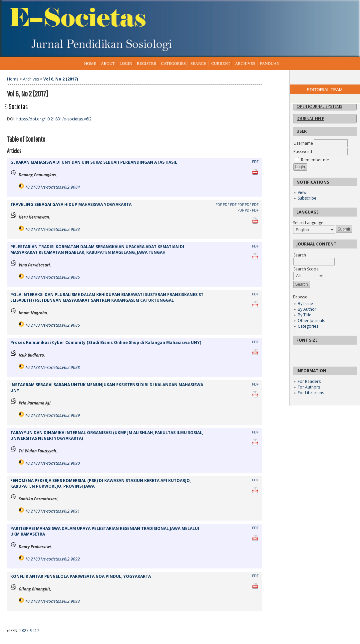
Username (303, 143)
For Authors (309, 387)
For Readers (309, 381)
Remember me (315, 160)
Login (126, 64)
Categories (308, 326)
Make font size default (310, 352)
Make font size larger (320, 352)
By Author (307, 309)
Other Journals (311, 321)
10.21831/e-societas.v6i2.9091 (52, 511)
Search (198, 64)
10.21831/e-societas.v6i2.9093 (52, 601)
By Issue (305, 304)
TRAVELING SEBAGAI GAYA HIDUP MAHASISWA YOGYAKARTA (71, 204)
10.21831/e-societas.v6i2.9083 (52, 229)
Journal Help (311, 119)
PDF (255, 162)
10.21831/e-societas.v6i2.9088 (52, 367)
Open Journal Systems (320, 106)
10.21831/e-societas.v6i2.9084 (52, 187)
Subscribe (307, 198)
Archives (245, 64)
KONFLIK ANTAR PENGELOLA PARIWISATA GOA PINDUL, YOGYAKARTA (81, 576)
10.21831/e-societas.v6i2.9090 (52, 463)
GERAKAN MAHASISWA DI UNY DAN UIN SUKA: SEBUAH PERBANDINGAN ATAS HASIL (94, 162)
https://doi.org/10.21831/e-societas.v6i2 (54, 119)
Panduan (270, 64)
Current (221, 64)
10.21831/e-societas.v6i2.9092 (52, 559)
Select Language (308, 223)
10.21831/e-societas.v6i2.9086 (52, 325)
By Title (305, 315)
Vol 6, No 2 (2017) (61, 79)
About (108, 64)
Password (303, 152)
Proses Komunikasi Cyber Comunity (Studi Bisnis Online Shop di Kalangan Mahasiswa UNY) (106, 342)
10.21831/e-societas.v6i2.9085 (52, 277)
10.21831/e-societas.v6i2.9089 (52, 415)
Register (147, 64)
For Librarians (311, 393)
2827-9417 (29, 631)
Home (90, 64)
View (302, 192)
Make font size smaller (299, 352)
